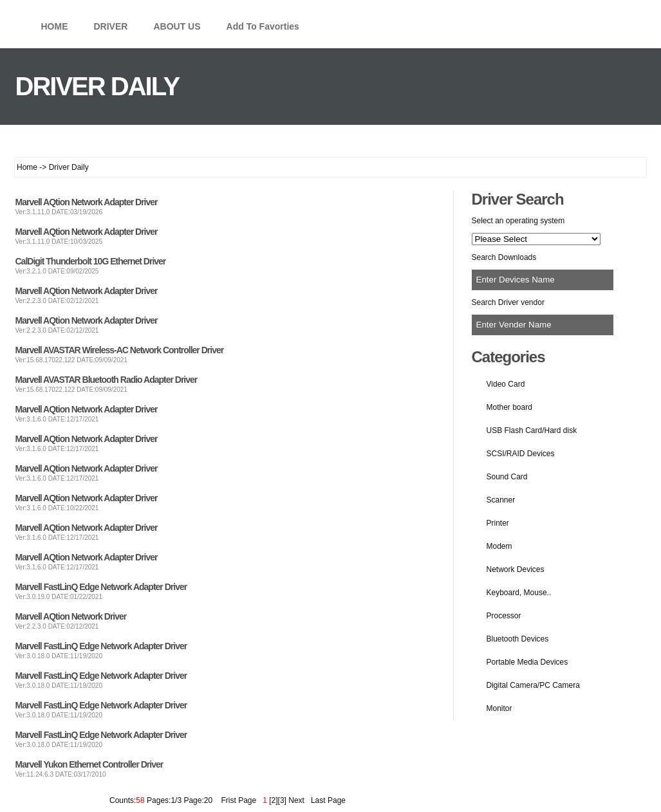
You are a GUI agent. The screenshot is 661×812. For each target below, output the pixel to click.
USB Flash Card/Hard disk (532, 430)
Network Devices (516, 569)
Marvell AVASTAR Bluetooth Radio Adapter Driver (107, 380)
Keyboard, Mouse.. (519, 593)
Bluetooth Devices (518, 639)
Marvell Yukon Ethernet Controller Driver (89, 764)
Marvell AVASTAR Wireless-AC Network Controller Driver (120, 350)
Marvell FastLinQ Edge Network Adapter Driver (101, 587)
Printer (498, 523)
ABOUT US (177, 26)
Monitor (499, 708)
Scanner (501, 500)
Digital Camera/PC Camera (533, 685)
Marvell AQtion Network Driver (71, 616)
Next (296, 800)
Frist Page (238, 800)
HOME (55, 26)
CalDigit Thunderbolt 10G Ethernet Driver (91, 261)
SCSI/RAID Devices (521, 454)
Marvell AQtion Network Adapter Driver (87, 202)
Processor (504, 616)
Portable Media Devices (527, 662)
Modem (499, 546)
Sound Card (507, 477)
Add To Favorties (263, 26)
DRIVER (111, 26)
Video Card (506, 384)
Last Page (326, 800)
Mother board (509, 407)
